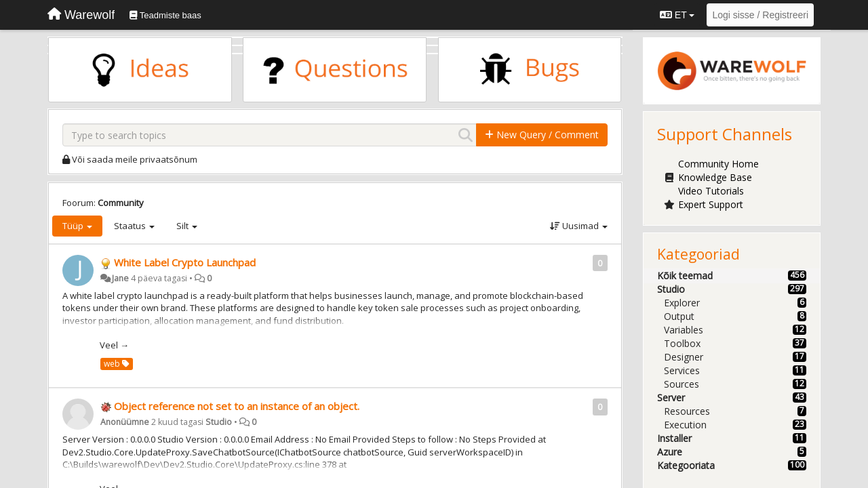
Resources (687, 411)
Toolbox (682, 343)
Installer (674, 438)
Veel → (114, 345)
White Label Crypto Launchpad (185, 262)
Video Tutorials (711, 191)
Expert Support (711, 204)
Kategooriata (686, 465)
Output (679, 316)
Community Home (718, 164)
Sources (682, 384)
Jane (120, 278)
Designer (684, 357)
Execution (685, 425)
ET (677, 15)
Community (121, 203)
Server (671, 398)
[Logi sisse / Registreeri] (760, 15)
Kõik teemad (685, 276)
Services (682, 370)
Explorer (682, 303)
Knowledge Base (715, 177)
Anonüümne (125, 422)
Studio (219, 422)
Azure (670, 452)
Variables (684, 330)
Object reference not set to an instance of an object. (237, 406)
